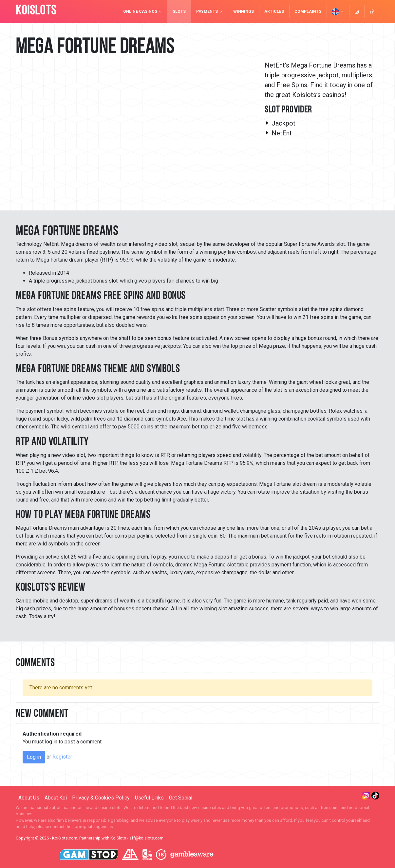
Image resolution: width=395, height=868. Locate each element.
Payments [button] (209, 11)
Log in (34, 757)
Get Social (181, 798)
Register (62, 757)
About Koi (56, 798)
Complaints (308, 11)
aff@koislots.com (146, 838)
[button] (338, 11)
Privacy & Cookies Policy (101, 798)
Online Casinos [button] (143, 11)
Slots (179, 11)
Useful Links (149, 798)
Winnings (244, 11)
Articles (274, 11)
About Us (29, 798)
